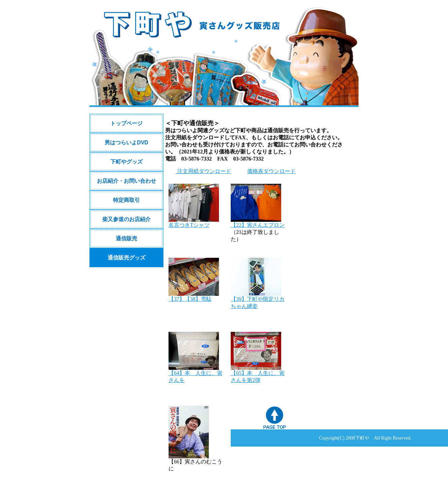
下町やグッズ (126, 162)
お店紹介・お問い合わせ (126, 181)
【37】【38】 (185, 299)
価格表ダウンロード (271, 171)
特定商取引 (126, 200)
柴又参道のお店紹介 (126, 219)
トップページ (126, 123)
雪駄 (206, 299)
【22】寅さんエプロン (258, 225)
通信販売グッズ (126, 258)
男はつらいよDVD (126, 143)
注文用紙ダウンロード (203, 171)
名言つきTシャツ (189, 225)
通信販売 (126, 238)
